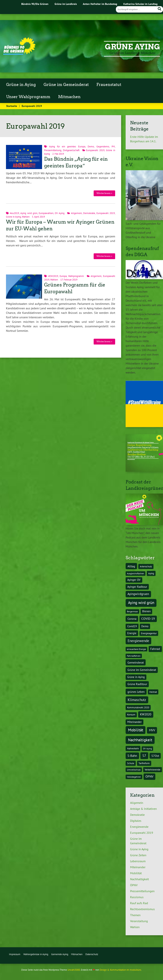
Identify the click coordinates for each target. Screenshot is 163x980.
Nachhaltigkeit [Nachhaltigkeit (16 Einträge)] (140, 740)
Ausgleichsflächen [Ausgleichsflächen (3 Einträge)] (136, 573)
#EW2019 (53, 276)
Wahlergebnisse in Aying (36, 954)
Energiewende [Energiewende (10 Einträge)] (138, 641)
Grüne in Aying (21, 85)
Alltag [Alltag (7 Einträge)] (131, 566)
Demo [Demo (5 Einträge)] (145, 626)
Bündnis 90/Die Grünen (35, 4)
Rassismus (137, 897)
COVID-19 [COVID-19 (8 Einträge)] (148, 619)
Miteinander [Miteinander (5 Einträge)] (134, 722)
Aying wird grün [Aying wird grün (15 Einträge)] (141, 603)
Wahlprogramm (76, 276)
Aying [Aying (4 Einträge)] (151, 573)
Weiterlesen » (104, 193)
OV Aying (60, 213)
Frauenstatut (109, 85)
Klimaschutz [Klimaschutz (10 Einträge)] (137, 700)
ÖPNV (134, 885)
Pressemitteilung (53, 150)
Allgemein (76, 213)
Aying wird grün (29, 213)
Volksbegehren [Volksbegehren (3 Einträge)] (134, 777)
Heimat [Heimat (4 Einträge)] (153, 692)
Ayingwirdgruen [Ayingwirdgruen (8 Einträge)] (138, 594)
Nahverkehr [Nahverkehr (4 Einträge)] (133, 748)
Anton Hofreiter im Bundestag (100, 4)
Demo (91, 147)
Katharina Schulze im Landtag (140, 4)
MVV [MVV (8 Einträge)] (152, 730)
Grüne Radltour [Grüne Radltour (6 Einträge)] (137, 684)
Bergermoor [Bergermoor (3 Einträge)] (132, 611)
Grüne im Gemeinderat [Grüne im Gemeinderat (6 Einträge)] (142, 670)
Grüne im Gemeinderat (66, 85)
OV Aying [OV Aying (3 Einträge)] (147, 748)
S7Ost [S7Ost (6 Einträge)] (155, 756)
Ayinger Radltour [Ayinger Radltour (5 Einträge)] (137, 587)
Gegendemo (103, 147)
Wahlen (26, 217)
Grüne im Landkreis (66, 4)
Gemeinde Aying (60, 954)
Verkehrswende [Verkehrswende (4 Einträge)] (153, 770)
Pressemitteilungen (142, 891)
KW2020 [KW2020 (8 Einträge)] (146, 714)
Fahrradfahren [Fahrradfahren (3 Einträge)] (134, 656)
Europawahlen (46, 213)
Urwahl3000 (74, 970)
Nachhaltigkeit (139, 879)
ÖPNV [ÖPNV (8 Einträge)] (149, 776)
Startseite (12, 106)
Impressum (15, 954)
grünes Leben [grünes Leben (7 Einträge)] (136, 692)
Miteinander (138, 867)
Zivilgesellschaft (71, 150)
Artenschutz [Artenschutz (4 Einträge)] (146, 566)
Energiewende (139, 827)
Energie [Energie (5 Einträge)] (132, 633)
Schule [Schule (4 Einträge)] (131, 763)
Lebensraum (138, 861)
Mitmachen (69, 97)
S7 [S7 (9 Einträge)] (144, 756)
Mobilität (136, 873)
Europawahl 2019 (95, 150)
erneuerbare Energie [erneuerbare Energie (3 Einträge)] (136, 649)
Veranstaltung (139, 921)
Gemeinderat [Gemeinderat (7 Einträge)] (136, 662)
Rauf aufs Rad (139, 903)
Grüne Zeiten (138, 855)
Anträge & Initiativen (143, 809)
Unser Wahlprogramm (28, 97)
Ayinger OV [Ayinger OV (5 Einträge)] (134, 580)
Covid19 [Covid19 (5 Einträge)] (132, 626)
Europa (63, 276)
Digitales (136, 821)
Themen (135, 915)
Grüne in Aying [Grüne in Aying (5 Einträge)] (136, 677)
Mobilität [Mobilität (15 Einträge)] (136, 730)
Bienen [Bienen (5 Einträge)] (146, 611)
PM (113, 147)
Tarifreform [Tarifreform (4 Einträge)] (144, 763)
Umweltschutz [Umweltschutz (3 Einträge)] (134, 770)
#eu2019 (14, 213)
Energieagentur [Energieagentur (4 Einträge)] (149, 633)
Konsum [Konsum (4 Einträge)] (131, 714)
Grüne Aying (132, 47)
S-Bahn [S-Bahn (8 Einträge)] (132, 756)
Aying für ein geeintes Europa (67, 147)
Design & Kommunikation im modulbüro (120, 970)
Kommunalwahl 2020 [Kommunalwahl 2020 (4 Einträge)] (138, 707)
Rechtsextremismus (142, 909)
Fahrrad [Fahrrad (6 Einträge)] (155, 649)
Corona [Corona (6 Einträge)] (132, 619)
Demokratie (89, 213)
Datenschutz (92, 954)
